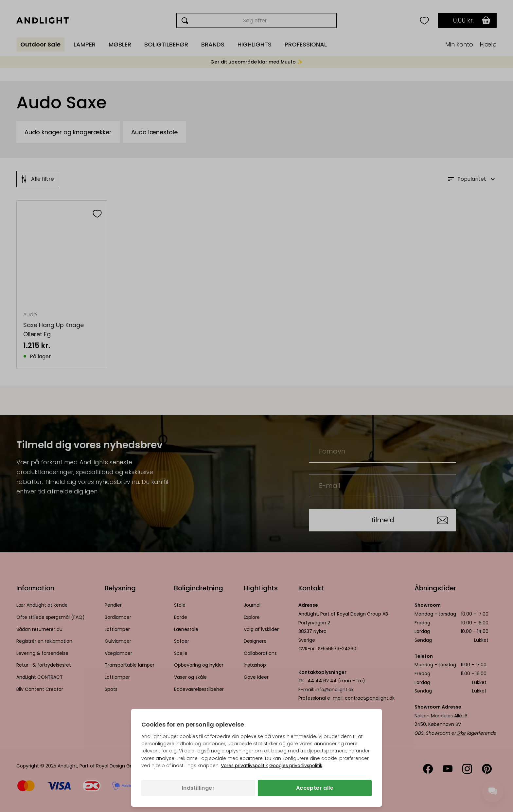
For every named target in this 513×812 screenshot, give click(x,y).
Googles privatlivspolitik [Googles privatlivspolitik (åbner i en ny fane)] (296, 766)
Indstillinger (198, 788)
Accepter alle (315, 788)
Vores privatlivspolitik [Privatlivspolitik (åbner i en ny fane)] (244, 766)
